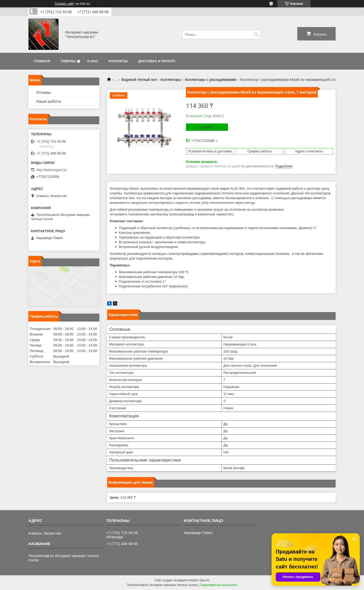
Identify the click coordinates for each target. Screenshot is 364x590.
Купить (207, 127)
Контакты (118, 61)
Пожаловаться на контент (218, 585)
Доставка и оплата (157, 61)
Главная (42, 61)
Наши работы (49, 101)
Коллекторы (171, 80)
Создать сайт (64, 4)
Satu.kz (204, 580)
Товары (68, 61)
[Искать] (256, 35)
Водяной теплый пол (139, 80)
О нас (93, 61)
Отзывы (43, 92)
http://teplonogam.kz (52, 170)
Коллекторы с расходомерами (211, 80)
